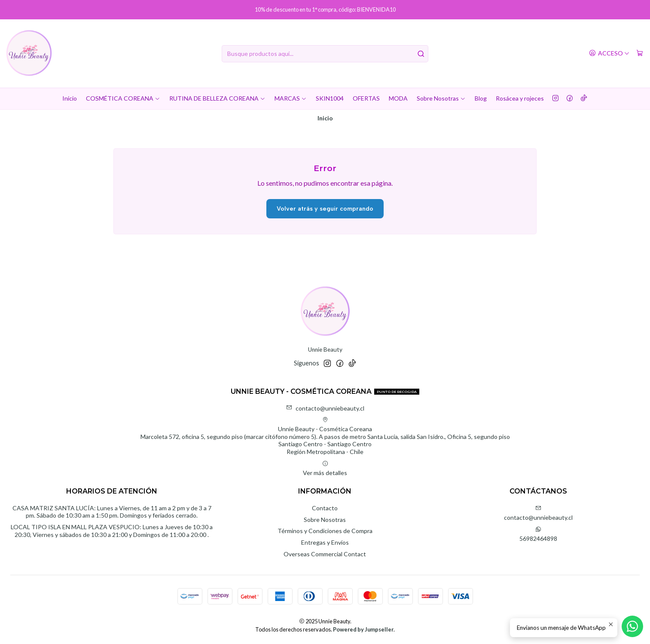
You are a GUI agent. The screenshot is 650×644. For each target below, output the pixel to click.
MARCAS (291, 98)
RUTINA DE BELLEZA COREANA (217, 98)
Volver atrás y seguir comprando (325, 209)
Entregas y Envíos (325, 542)
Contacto (325, 508)
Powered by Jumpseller (363, 629)
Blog (481, 98)
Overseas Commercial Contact (325, 554)
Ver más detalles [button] (325, 468)
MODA (398, 98)
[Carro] (640, 54)
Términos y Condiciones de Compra (325, 531)
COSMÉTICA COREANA (123, 98)
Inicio (70, 98)
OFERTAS (366, 98)
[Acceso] (609, 54)
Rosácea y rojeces (520, 98)
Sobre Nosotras (441, 98)
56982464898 (538, 534)
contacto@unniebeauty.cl (325, 408)
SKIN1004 (330, 98)
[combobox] (325, 54)
